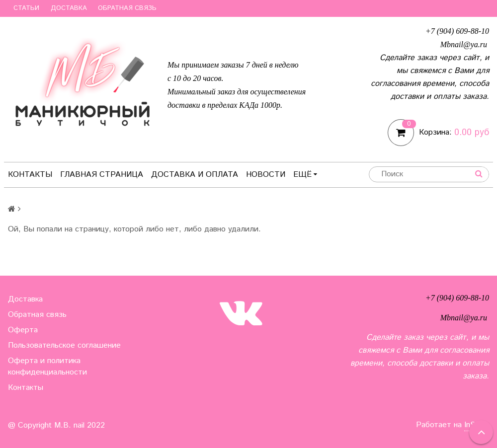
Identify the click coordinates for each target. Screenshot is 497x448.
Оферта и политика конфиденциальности (47, 367)
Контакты (30, 175)
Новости (266, 175)
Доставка (69, 8)
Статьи (26, 8)
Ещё (305, 175)
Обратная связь (127, 8)
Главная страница (102, 175)
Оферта (23, 330)
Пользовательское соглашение (64, 345)
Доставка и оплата (195, 175)
